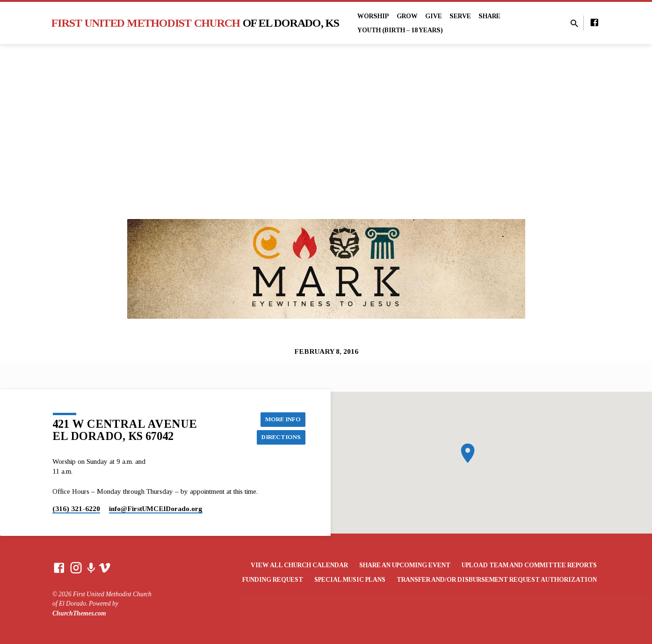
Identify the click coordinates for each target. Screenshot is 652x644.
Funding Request (273, 580)
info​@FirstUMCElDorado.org (156, 509)
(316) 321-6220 (76, 509)
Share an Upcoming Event (405, 565)
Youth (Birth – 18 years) (400, 30)
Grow (407, 16)
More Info (282, 418)
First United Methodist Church (196, 23)
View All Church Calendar (299, 565)
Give (434, 16)
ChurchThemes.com (79, 613)
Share (489, 16)
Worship (373, 16)
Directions (280, 437)
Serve (460, 16)
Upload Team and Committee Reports (529, 565)
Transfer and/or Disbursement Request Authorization (497, 580)
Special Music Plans (350, 580)
